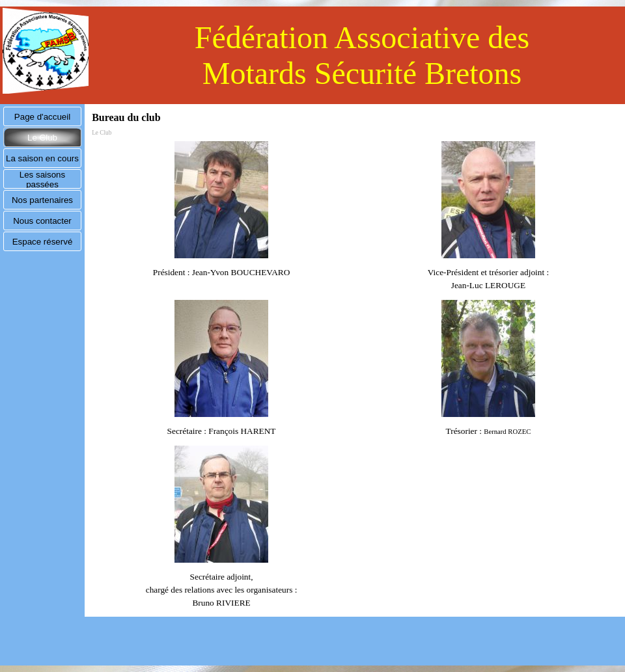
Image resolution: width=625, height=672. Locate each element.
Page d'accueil (42, 117)
